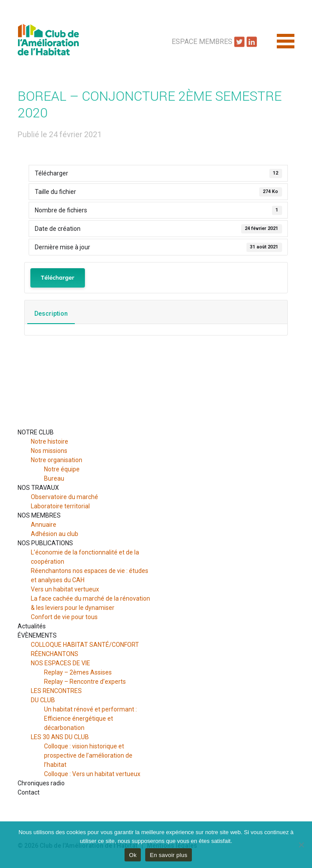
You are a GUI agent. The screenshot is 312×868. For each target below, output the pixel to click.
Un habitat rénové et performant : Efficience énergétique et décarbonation (90, 718)
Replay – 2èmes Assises (78, 672)
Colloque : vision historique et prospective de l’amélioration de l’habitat (88, 755)
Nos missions (49, 451)
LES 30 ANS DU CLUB (60, 737)
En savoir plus (168, 855)
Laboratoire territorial (60, 506)
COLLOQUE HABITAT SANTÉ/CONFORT (85, 645)
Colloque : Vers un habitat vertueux (92, 774)
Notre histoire (50, 441)
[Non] (301, 845)
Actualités (32, 626)
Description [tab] (51, 314)
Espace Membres (202, 42)
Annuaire (44, 525)
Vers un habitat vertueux (65, 589)
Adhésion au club (55, 534)
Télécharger (58, 278)
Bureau (54, 478)
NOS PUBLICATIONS (45, 543)
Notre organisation (57, 460)
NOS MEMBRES (39, 515)
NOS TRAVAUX (38, 488)
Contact (29, 792)
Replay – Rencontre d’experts (85, 682)
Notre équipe (62, 469)
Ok (133, 855)
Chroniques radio (41, 783)
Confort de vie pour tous (65, 617)
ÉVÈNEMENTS (37, 635)
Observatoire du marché (64, 497)
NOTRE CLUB (36, 432)
